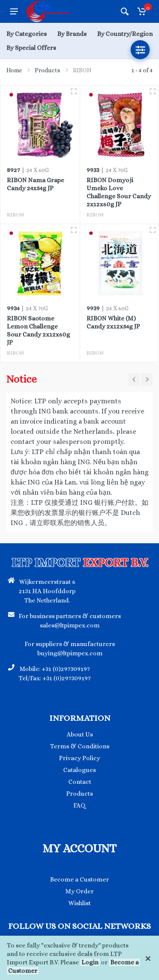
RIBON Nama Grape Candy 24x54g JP (35, 184)
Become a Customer (79, 879)
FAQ (79, 805)
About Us (80, 734)
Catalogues (79, 770)
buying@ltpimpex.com (70, 653)
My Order (79, 891)
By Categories (26, 34)
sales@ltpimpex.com (70, 625)
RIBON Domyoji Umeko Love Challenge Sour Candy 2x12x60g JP (119, 192)
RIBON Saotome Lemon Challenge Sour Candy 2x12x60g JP (38, 330)
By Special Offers (31, 48)
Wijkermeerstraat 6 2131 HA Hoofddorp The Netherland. (47, 591)
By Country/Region (125, 34)
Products (47, 70)
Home (14, 70)
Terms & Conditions (80, 746)
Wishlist (79, 903)
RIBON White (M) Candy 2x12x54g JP (113, 322)
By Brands (72, 34)
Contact (80, 782)
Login (90, 962)
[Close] (148, 958)
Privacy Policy (79, 758)
